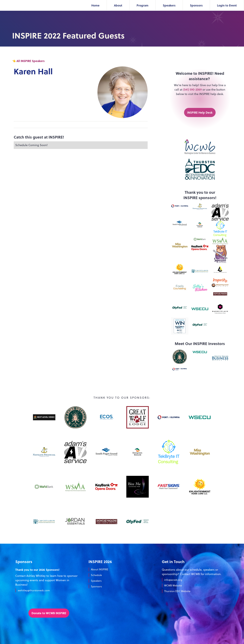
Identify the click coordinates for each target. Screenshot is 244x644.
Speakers (169, 5)
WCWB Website (173, 585)
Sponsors (196, 5)
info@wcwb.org (173, 580)
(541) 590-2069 (193, 90)
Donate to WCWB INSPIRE (49, 613)
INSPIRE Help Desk (200, 112)
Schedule (96, 575)
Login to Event (227, 5)
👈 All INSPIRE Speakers (28, 61)
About (118, 5)
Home (95, 5)
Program (143, 5)
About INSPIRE (100, 569)
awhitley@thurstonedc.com (34, 590)
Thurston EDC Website (177, 591)
